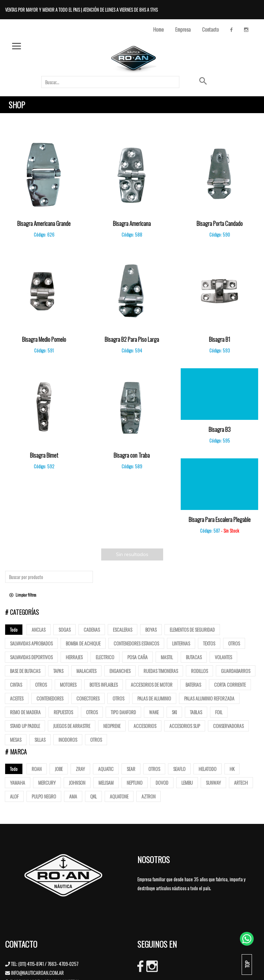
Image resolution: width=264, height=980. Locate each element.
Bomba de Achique (83, 643)
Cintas (16, 684)
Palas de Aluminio (154, 698)
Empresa (183, 29)
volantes (223, 657)
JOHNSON (77, 782)
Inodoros (68, 739)
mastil (167, 657)
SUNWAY (213, 782)
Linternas (181, 643)
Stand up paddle (25, 726)
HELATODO (208, 769)
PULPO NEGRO (44, 796)
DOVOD (162, 782)
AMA (73, 796)
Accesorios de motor (152, 684)
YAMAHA (18, 782)
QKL (93, 796)
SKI (174, 712)
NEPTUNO (135, 782)
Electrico (105, 657)
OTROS (154, 769)
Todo (14, 629)
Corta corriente (230, 684)
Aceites (17, 698)
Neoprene (112, 726)
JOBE (59, 769)
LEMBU (187, 782)
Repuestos (63, 712)
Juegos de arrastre (72, 726)
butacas (194, 657)
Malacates (86, 671)
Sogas (65, 629)
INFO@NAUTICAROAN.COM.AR (37, 973)
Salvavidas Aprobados (31, 643)
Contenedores (50, 698)
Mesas (16, 739)
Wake (154, 712)
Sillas (40, 739)
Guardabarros (236, 671)
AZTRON (149, 796)
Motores (68, 684)
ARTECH (241, 782)
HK (232, 769)
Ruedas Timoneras (161, 671)
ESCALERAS (123, 629)
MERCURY (47, 782)
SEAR (131, 769)
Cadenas (92, 629)
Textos (209, 643)
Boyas (151, 629)
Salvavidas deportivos (31, 657)
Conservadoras (228, 726)
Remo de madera (25, 712)
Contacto (210, 29)
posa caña (138, 657)
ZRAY (80, 769)
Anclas (39, 629)
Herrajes (74, 657)
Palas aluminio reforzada (209, 698)
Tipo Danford (123, 712)
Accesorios (145, 726)
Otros (234, 643)
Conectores (88, 698)
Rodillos (199, 671)
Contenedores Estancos (136, 643)
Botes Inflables (104, 684)
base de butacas (25, 671)
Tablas (196, 712)
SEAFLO (179, 769)
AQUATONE (119, 796)
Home (159, 29)
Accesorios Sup (185, 726)
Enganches (120, 671)
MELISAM (106, 782)
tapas (58, 671)
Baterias (193, 684)
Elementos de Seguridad (192, 629)
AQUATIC (106, 769)
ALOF (14, 796)
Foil (219, 712)
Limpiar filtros (23, 595)
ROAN (37, 769)
